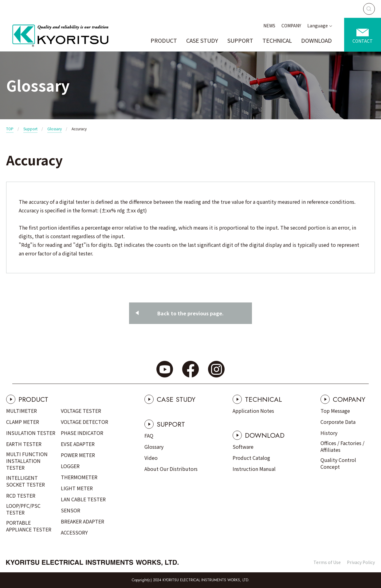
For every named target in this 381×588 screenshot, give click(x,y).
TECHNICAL (277, 40)
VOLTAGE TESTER (81, 411)
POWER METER (78, 455)
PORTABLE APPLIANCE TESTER (29, 526)
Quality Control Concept (338, 463)
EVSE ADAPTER (78, 444)
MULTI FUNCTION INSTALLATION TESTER (27, 461)
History (329, 433)
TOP (10, 129)
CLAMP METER (23, 422)
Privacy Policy (361, 562)
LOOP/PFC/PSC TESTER (23, 509)
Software (243, 447)
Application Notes (253, 411)
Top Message (335, 411)
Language (318, 26)
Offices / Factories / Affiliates (342, 446)
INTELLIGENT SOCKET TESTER (26, 481)
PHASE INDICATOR (82, 433)
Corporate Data (338, 422)
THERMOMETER (79, 477)
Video (151, 458)
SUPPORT (240, 40)
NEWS (269, 26)
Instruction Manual (254, 469)
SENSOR (71, 510)
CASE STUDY (202, 40)
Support (30, 129)
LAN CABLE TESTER (83, 499)
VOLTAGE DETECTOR (84, 422)
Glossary (55, 129)
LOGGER (70, 466)
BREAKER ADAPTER (82, 521)
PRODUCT (164, 40)
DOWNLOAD (316, 40)
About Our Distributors (171, 469)
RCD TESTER (21, 495)
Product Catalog (251, 458)
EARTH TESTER (24, 444)
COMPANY (291, 26)
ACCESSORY (74, 532)
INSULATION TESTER (31, 433)
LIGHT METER (77, 488)
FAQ (149, 436)
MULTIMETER (22, 411)
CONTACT (363, 41)
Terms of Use (327, 562)
